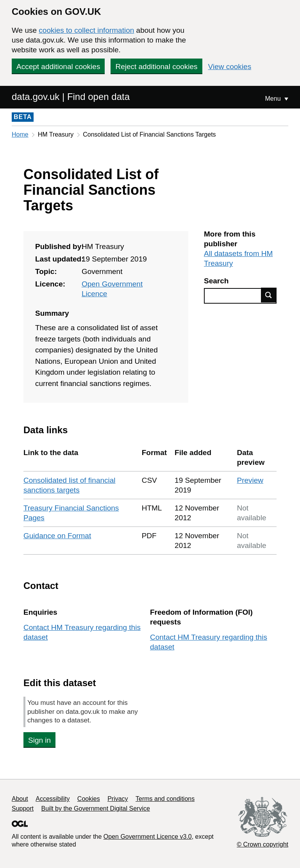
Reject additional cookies (156, 67)
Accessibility (53, 799)
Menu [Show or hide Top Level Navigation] (274, 99)
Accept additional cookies (58, 67)
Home (20, 134)
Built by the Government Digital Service (96, 808)
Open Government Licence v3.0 (148, 837)
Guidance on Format (57, 536)
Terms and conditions (165, 799)
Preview (250, 480)
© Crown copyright (262, 844)
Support (23, 808)
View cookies (230, 67)
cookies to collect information (86, 30)
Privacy (118, 799)
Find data (269, 295)
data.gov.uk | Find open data (71, 97)
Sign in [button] (39, 740)
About (20, 799)
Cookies (89, 799)
